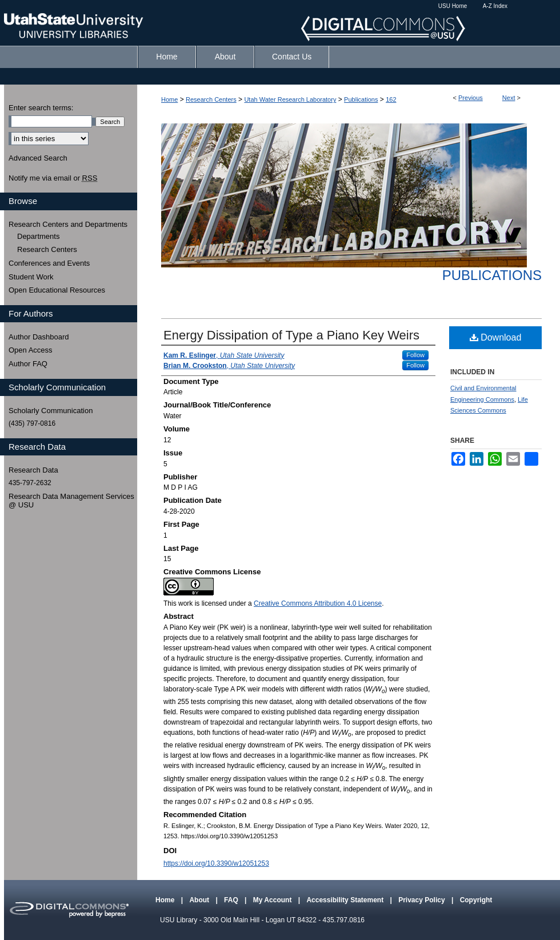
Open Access (31, 350)
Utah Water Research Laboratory (290, 99)
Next (509, 98)
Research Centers (211, 99)
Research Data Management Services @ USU (71, 501)
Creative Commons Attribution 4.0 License (318, 603)
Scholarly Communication (51, 411)
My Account (273, 900)
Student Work (31, 277)
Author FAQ (28, 364)
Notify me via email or (53, 178)
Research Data (33, 470)
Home (169, 99)
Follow (415, 355)
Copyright (476, 900)
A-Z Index (495, 6)
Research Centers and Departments (68, 224)
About (200, 900)
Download (496, 337)
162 (391, 99)
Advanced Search (38, 158)
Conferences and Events (49, 263)
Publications (361, 99)
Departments (38, 236)
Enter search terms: (41, 108)
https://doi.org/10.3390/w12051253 (216, 863)
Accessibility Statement (346, 900)
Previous (471, 98)
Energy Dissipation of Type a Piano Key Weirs (291, 335)
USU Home (453, 6)
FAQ (232, 900)
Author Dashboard (39, 337)
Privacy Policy (423, 900)
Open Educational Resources (57, 290)
